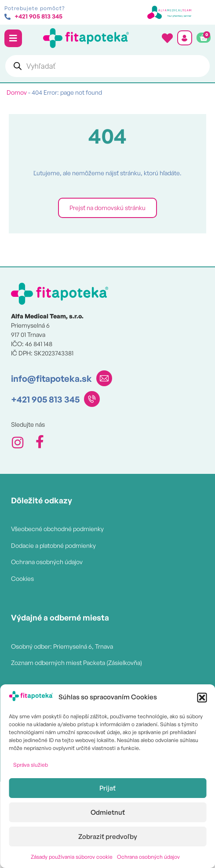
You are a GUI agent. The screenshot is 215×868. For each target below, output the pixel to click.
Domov (17, 92)
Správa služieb (31, 765)
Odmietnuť (108, 812)
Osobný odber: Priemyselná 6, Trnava (62, 646)
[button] (202, 698)
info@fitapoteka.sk (51, 379)
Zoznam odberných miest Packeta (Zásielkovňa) (77, 663)
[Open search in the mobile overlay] (107, 66)
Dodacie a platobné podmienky (53, 545)
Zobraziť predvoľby (108, 837)
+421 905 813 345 (45, 399)
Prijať (107, 788)
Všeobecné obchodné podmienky (57, 529)
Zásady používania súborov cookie (72, 857)
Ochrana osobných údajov (148, 857)
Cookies (22, 578)
